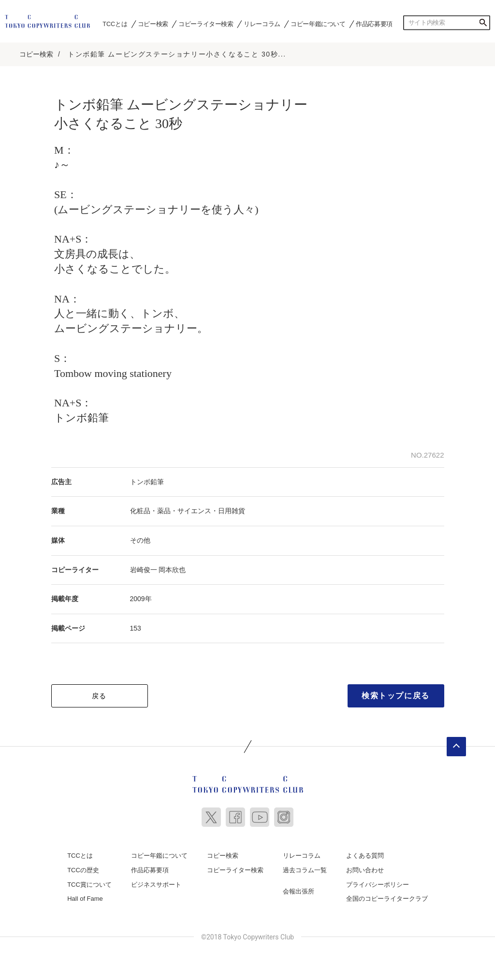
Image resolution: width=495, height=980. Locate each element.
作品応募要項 (374, 24)
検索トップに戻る (396, 695)
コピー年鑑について (318, 24)
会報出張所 (298, 890)
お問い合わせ (365, 870)
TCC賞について (89, 884)
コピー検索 (153, 24)
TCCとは (115, 24)
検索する (483, 23)
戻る (99, 695)
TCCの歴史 (83, 870)
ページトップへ (456, 746)
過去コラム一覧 (305, 870)
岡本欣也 (172, 569)
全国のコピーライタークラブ (387, 898)
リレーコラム (262, 24)
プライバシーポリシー (378, 884)
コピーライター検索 (206, 24)
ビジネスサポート (156, 884)
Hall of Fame (85, 898)
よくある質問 (365, 855)
